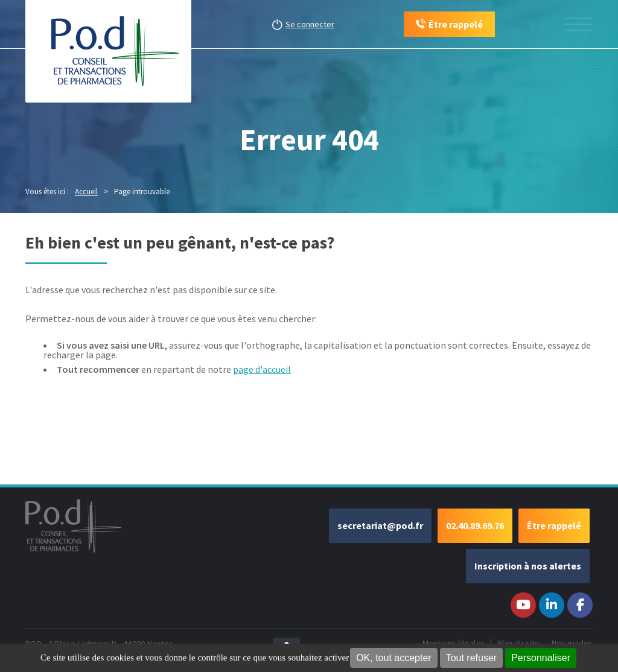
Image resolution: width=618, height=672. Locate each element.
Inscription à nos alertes (528, 566)
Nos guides (572, 643)
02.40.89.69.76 (475, 525)
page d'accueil (262, 369)
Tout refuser (471, 658)
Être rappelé (554, 525)
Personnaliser (541, 658)
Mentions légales (454, 643)
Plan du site (518, 643)
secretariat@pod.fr (380, 525)
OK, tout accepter (394, 658)
